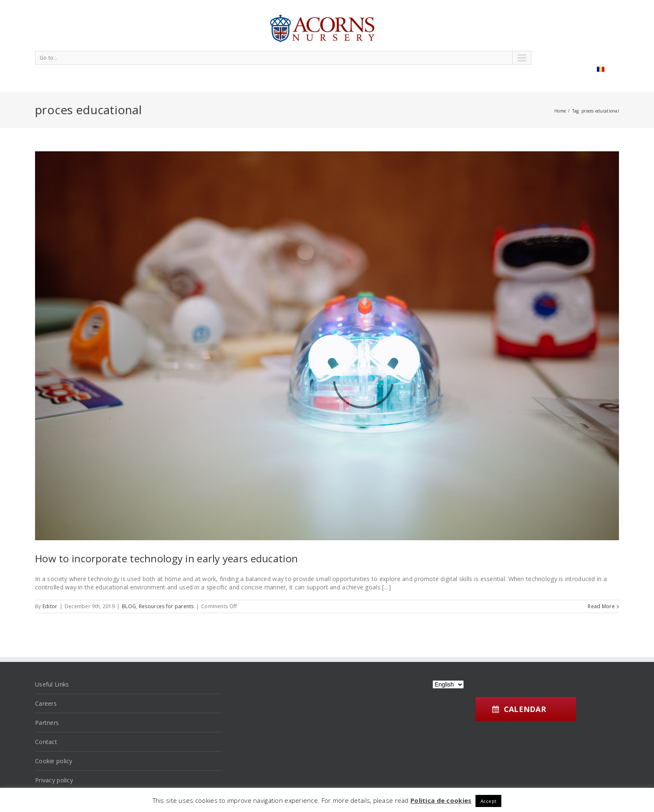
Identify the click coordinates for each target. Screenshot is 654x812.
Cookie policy (54, 761)
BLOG (129, 606)
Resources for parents (166, 606)
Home (560, 111)
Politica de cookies (441, 800)
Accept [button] (489, 801)
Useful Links (52, 684)
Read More (601, 606)
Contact (46, 742)
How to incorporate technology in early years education (166, 558)
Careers (46, 703)
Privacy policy (54, 780)
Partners (47, 723)
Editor (50, 606)
